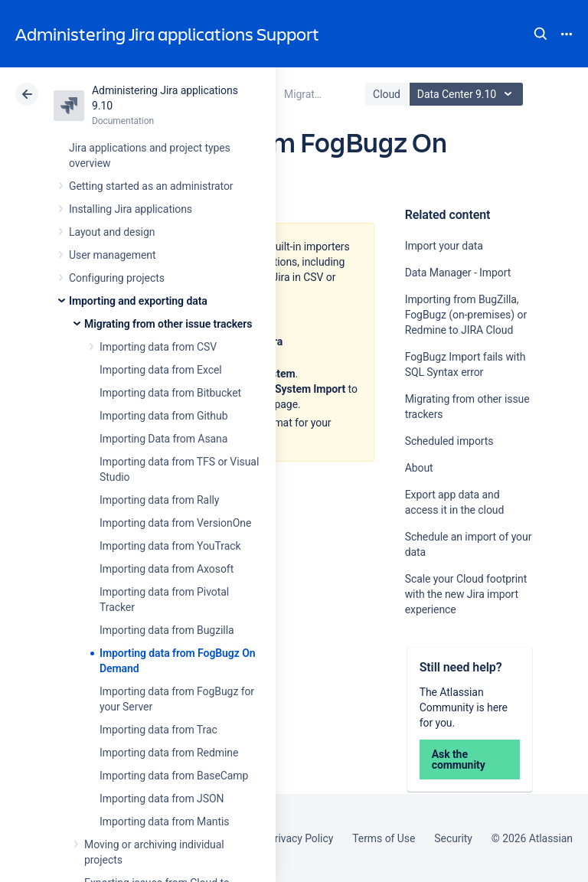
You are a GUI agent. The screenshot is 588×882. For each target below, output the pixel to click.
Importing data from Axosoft (167, 569)
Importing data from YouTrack (170, 546)
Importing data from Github (163, 416)
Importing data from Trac (158, 730)
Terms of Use (384, 838)
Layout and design (112, 232)
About (419, 468)
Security (453, 838)
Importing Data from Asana (163, 439)
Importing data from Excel (161, 370)
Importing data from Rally (159, 500)
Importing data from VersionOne (175, 523)
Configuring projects (117, 278)
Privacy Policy (301, 838)
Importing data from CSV (158, 347)
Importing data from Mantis (164, 822)
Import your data (444, 246)
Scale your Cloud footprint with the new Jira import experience (466, 594)
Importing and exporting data (138, 301)
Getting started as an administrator (151, 186)
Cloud (387, 94)
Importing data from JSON (162, 799)
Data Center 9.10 (468, 94)
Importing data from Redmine (169, 753)
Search (541, 34)
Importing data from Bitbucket (170, 393)
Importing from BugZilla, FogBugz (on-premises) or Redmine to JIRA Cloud (466, 315)
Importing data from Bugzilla (167, 630)
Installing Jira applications (131, 209)
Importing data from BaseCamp (174, 776)
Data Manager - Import (458, 273)
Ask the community (459, 759)
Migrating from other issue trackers (168, 324)
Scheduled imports (449, 441)
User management (112, 255)
